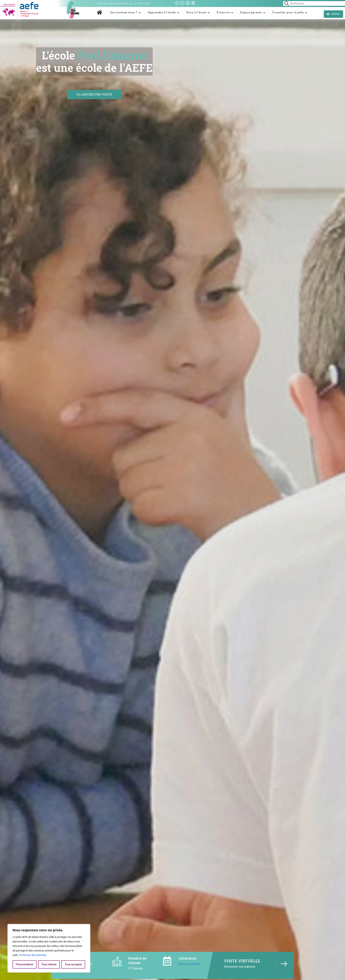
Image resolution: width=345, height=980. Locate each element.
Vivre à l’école (196, 12)
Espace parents (251, 12)
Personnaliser (25, 964)
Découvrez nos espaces (240, 967)
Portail (333, 14)
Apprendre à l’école (162, 12)
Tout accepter (73, 964)
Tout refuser (49, 964)
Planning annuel (189, 964)
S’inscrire (223, 12)
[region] (49, 948)
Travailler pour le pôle (288, 12)
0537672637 (142, 3)
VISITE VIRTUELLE (242, 961)
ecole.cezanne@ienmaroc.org (115, 3)
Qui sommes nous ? (124, 12)
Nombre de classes (137, 960)
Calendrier (188, 958)
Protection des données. (33, 955)
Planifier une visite (94, 94)
